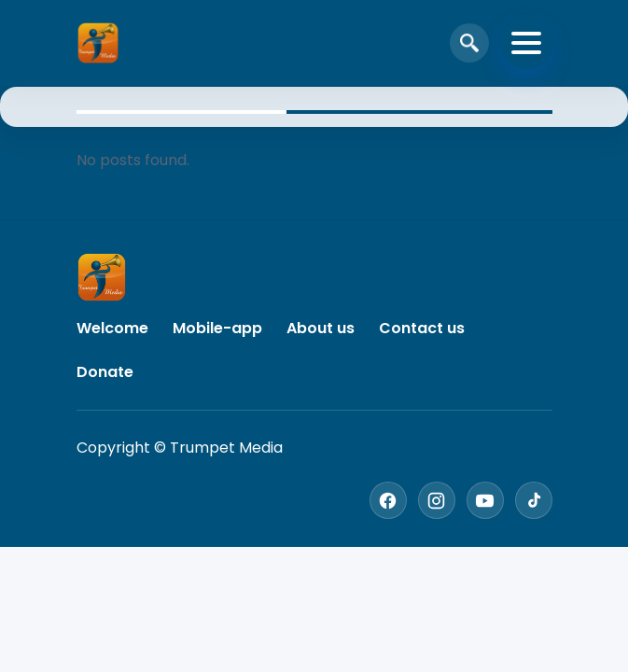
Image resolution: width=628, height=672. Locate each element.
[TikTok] (534, 500)
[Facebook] (388, 500)
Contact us (422, 328)
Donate (105, 372)
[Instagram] (437, 500)
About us (321, 328)
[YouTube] (485, 500)
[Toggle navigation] (526, 43)
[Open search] (469, 43)
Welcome (112, 328)
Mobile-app (217, 328)
